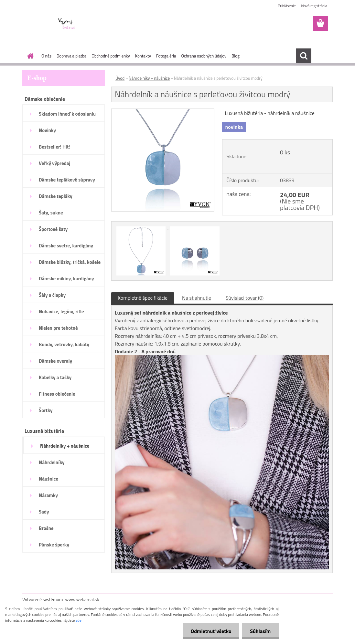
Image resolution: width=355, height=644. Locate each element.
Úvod (120, 78)
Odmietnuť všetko (211, 631)
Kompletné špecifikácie (143, 298)
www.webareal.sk (82, 599)
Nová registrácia (314, 6)
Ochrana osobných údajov (204, 56)
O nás (46, 56)
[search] (304, 56)
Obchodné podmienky (111, 56)
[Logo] (67, 24)
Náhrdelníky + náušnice (149, 78)
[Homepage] (29, 56)
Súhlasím (260, 631)
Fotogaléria (166, 56)
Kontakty (143, 56)
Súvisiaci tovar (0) (245, 298)
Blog (236, 56)
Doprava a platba (71, 56)
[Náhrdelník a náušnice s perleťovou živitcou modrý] (163, 111)
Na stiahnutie (197, 298)
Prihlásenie (287, 6)
